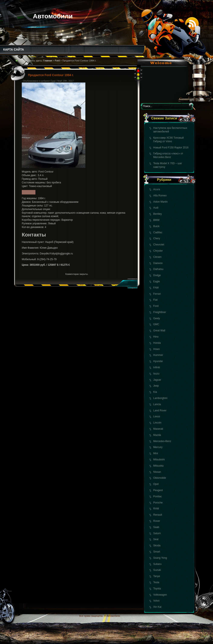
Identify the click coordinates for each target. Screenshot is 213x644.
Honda (157, 343)
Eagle (157, 281)
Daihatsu (158, 269)
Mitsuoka (158, 466)
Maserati (158, 429)
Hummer (158, 355)
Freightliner (160, 312)
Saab (156, 527)
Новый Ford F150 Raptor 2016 (171, 148)
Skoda (157, 545)
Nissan (157, 472)
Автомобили (53, 16)
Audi (156, 208)
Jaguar (157, 380)
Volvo (156, 601)
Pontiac (158, 496)
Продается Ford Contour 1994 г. (51, 75)
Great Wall (159, 331)
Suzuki (157, 570)
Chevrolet (159, 245)
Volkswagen (160, 595)
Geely (157, 318)
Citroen (157, 257)
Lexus (157, 416)
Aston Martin (160, 202)
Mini (156, 453)
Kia (155, 392)
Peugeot (158, 490)
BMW (156, 220)
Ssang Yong (160, 558)
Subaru (157, 564)
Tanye (157, 576)
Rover (157, 521)
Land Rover (160, 410)
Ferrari (157, 294)
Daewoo (158, 263)
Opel (156, 484)
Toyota (157, 589)
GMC (156, 324)
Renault (158, 515)
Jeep (156, 386)
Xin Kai (157, 607)
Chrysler (158, 251)
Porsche (158, 503)
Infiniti (157, 367)
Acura (157, 189)
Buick (156, 226)
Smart (157, 552)
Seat (156, 539)
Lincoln (157, 423)
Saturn (157, 533)
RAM (156, 509)
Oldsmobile (160, 478)
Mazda (157, 435)
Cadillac (158, 232)
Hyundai (158, 361)
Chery (157, 238)
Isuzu (156, 374)
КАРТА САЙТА (14, 49)
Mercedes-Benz (162, 441)
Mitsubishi (159, 460)
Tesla (156, 582)
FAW (156, 288)
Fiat (155, 300)
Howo (157, 349)
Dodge (157, 275)
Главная (48, 61)
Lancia (157, 404)
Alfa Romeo (160, 196)
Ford (156, 306)
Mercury (158, 447)
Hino (156, 337)
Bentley (158, 214)
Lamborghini (160, 398)
